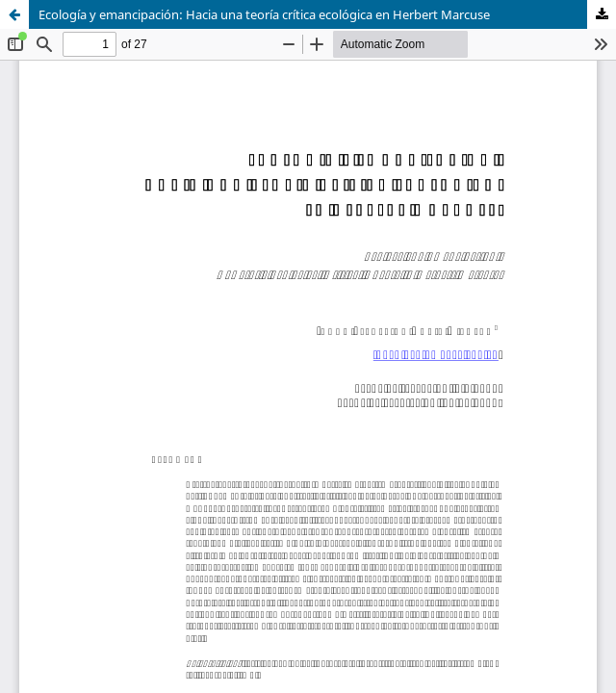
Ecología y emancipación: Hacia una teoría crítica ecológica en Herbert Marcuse (264, 14)
